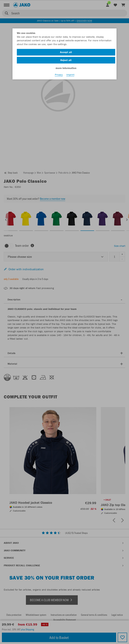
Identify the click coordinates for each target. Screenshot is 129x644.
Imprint (70, 75)
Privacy (59, 75)
